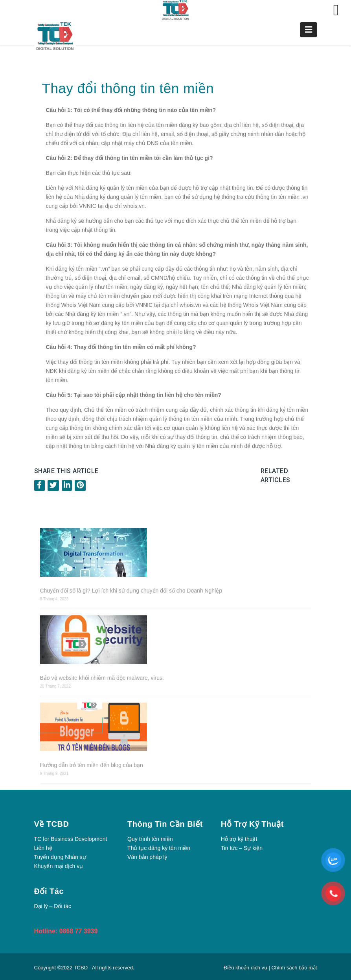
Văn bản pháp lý (147, 857)
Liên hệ (43, 848)
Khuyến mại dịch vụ (59, 866)
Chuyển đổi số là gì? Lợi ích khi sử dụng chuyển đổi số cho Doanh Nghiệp (131, 591)
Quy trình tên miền (150, 839)
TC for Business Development (71, 839)
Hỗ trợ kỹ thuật (239, 839)
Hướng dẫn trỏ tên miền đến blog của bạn (92, 765)
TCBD (81, 968)
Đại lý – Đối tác (53, 906)
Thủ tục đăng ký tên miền (159, 848)
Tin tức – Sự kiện (242, 848)
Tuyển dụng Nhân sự (60, 857)
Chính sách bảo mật (294, 968)
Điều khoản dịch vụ (246, 968)
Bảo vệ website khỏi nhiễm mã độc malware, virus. (102, 678)
